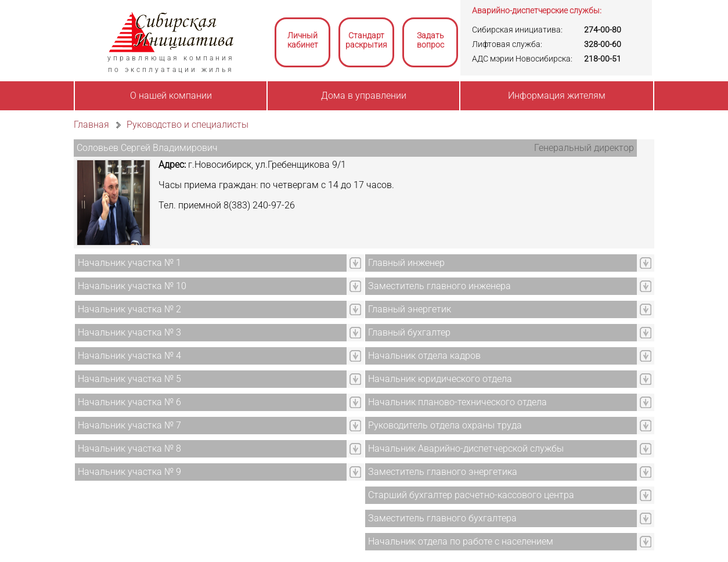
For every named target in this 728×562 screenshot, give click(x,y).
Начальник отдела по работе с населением (461, 541)
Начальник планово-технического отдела (457, 402)
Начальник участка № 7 (129, 425)
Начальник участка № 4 (129, 356)
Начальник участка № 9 (129, 472)
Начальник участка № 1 (129, 263)
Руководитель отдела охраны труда (445, 425)
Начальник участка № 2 (129, 309)
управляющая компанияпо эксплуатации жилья (171, 64)
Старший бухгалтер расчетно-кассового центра (471, 495)
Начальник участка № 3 (129, 332)
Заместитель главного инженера (439, 286)
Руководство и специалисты (188, 125)
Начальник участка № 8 (129, 448)
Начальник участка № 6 (129, 402)
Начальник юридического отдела (440, 379)
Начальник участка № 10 (132, 286)
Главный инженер (406, 263)
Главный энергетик (410, 309)
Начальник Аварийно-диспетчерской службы (466, 448)
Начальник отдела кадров (424, 356)
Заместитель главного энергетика (443, 472)
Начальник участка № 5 (129, 379)
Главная (91, 125)
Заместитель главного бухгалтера (442, 518)
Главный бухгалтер (409, 332)
